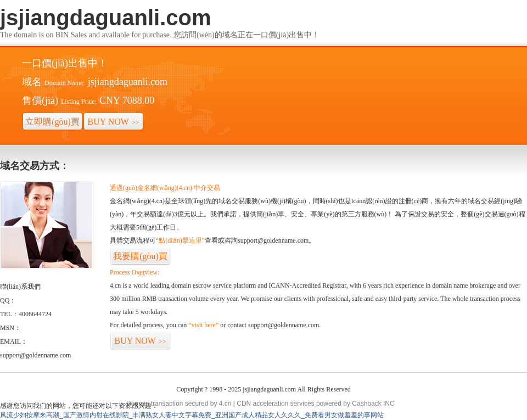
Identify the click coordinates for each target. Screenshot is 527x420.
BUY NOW (114, 122)
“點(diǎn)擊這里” (180, 240)
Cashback (366, 404)
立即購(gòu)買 (52, 124)
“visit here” (203, 325)
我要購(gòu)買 (140, 259)
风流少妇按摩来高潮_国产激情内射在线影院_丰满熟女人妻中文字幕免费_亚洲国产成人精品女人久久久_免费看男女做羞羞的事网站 (192, 415)
